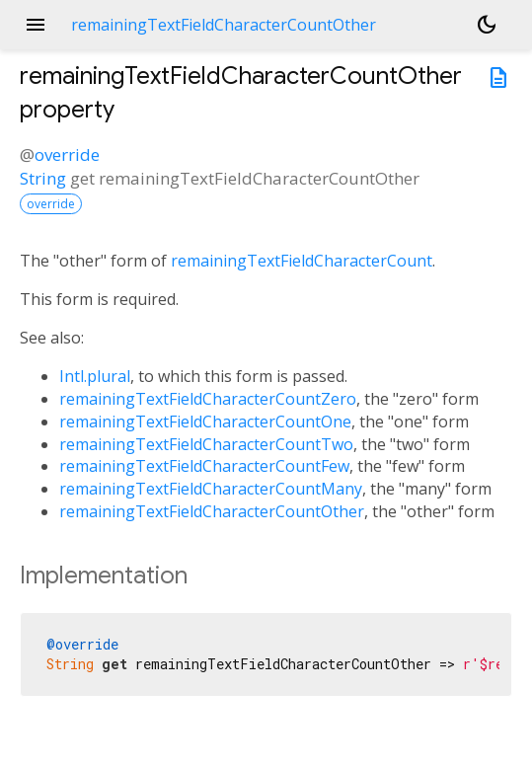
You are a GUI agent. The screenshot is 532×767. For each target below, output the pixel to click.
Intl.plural (95, 376)
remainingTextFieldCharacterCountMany (211, 489)
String (43, 178)
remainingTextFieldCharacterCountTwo (206, 444)
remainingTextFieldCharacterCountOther (212, 511)
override (67, 154)
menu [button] (36, 25)
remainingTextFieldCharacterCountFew (204, 466)
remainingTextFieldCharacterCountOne (205, 422)
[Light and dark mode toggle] (487, 25)
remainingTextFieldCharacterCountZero (208, 399)
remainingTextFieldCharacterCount (302, 261)
